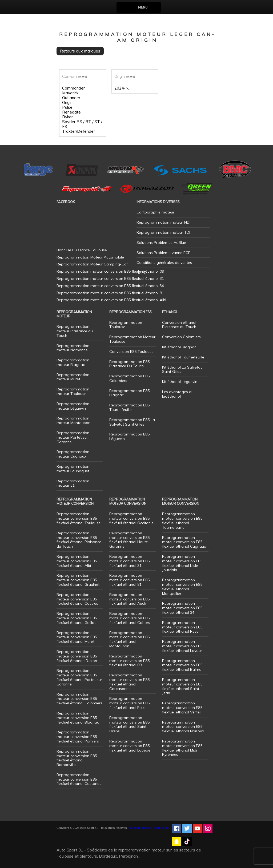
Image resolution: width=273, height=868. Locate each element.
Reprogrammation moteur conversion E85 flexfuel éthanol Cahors (130, 618)
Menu (143, 7)
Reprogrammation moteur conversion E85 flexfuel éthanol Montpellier (182, 587)
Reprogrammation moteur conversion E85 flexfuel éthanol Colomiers (79, 699)
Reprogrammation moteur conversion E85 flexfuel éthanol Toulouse (79, 518)
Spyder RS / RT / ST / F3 (82, 124)
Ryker (67, 117)
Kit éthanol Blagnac (179, 347)
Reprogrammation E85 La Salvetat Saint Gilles (132, 422)
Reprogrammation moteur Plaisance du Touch (75, 331)
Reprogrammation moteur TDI (163, 232)
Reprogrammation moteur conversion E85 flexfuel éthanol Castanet (79, 779)
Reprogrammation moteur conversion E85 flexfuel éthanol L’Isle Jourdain (182, 563)
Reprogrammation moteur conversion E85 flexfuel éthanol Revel (182, 627)
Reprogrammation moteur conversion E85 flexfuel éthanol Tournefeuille (182, 520)
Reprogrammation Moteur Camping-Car (92, 264)
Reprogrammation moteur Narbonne (73, 348)
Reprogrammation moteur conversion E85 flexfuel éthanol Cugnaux (184, 542)
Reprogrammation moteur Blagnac (73, 362)
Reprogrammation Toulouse (126, 325)
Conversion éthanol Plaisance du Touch (179, 325)
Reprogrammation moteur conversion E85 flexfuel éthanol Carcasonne (129, 682)
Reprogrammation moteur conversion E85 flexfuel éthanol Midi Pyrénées (182, 748)
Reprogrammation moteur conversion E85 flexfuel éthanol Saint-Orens (129, 724)
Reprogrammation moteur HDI (163, 222)
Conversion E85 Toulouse (131, 352)
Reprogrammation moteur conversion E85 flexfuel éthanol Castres (77, 599)
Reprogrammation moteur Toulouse (73, 391)
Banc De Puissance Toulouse (82, 250)
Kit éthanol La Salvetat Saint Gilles (182, 370)
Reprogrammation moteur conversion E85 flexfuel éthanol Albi (77, 561)
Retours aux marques (80, 51)
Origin (67, 103)
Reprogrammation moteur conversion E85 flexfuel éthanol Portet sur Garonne (79, 677)
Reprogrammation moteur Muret (73, 377)
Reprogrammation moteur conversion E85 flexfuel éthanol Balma (182, 665)
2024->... (122, 88)
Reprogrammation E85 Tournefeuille (129, 407)
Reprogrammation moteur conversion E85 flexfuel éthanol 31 (129, 561)
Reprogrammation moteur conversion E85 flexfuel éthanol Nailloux (183, 727)
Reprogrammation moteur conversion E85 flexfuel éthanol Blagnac (78, 718)
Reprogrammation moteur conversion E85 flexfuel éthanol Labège (130, 746)
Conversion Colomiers (181, 337)
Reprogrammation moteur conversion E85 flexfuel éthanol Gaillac (77, 618)
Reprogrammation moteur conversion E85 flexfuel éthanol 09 (129, 661)
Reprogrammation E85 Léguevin (129, 436)
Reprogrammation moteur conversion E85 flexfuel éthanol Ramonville (77, 758)
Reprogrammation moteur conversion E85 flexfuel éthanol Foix (129, 703)
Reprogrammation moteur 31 (73, 483)
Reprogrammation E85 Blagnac (129, 393)
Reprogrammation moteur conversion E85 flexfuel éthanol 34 (182, 608)
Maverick (70, 93)
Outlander (71, 98)
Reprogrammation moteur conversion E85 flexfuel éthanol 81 (129, 580)
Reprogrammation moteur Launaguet (73, 469)
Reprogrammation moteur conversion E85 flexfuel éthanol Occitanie (131, 518)
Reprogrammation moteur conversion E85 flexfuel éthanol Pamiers (78, 737)
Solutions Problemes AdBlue (161, 243)
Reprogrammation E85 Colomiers (129, 378)
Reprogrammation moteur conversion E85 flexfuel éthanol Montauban (129, 639)
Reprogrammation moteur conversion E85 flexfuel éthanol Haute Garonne (129, 540)
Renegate (71, 112)
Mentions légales (140, 828)
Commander (73, 88)
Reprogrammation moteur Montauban (73, 420)
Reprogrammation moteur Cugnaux (73, 454)
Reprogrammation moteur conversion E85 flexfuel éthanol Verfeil (182, 708)
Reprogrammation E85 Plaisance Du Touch (129, 364)
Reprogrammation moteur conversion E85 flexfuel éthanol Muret (77, 637)
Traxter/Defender (79, 131)
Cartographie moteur (155, 212)
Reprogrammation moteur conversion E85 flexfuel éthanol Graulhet (78, 580)
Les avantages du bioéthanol (178, 394)
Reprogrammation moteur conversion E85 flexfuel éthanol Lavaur (182, 646)
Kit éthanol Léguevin (180, 382)
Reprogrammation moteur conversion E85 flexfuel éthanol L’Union (77, 656)
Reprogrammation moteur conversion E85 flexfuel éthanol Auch (129, 599)
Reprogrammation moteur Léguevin (73, 406)
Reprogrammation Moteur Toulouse (132, 339)
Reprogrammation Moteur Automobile (90, 257)
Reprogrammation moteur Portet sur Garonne (73, 437)
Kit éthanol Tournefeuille (183, 357)
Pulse (67, 107)
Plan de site (162, 828)
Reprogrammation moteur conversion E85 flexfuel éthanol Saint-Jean (182, 686)
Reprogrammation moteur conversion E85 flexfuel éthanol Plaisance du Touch (79, 540)
